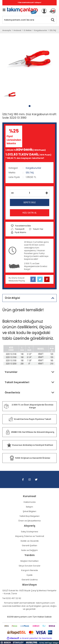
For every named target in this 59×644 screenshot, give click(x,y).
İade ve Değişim (29, 550)
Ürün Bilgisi (12, 298)
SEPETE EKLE (30, 202)
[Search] (29, 20)
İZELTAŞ (30, 173)
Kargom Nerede (30, 570)
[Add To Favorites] (21, 226)
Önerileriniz (12, 393)
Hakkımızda (30, 502)
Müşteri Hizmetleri (29, 561)
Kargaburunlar (34, 168)
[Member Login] (44, 11)
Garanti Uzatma (30, 580)
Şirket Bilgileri (29, 511)
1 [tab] (30, 106)
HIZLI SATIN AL (30, 213)
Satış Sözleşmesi (29, 532)
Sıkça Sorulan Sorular (30, 566)
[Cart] (52, 11)
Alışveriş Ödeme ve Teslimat (30, 536)
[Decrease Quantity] (12, 193)
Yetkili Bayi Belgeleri (29, 516)
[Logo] (22, 11)
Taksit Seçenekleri (17, 382)
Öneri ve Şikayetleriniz (29, 521)
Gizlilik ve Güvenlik (30, 541)
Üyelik (30, 575)
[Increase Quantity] (47, 193)
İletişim (29, 507)
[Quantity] (30, 193)
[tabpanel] (10, 95)
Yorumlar (11, 372)
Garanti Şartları (29, 545)
